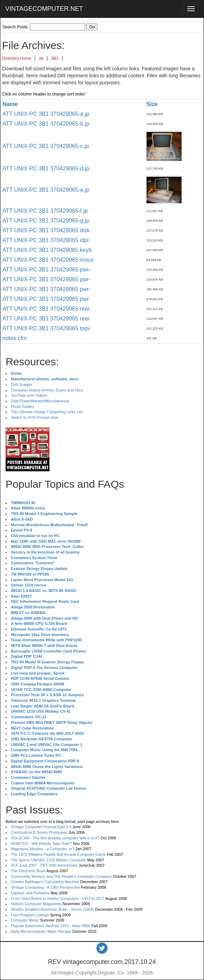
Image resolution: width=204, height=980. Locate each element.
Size (152, 104)
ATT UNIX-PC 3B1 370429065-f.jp (45, 211)
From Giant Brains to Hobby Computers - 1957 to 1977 (58, 898)
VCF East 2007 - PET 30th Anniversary (44, 865)
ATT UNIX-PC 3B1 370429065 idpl (46, 240)
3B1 (55, 58)
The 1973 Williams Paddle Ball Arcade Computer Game (58, 854)
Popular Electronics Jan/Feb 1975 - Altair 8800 (51, 926)
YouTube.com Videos (29, 395)
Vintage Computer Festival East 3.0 (41, 827)
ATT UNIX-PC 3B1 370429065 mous (48, 260)
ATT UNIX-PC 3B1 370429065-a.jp (46, 114)
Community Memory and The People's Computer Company (61, 876)
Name (10, 104)
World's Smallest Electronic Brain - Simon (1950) (52, 909)
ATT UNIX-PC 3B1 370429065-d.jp (46, 168)
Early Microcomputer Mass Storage (41, 931)
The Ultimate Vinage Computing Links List (47, 412)
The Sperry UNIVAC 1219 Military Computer (49, 860)
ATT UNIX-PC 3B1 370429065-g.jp (46, 221)
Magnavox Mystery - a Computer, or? (43, 849)
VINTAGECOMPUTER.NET (44, 9)
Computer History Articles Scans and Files (47, 390)
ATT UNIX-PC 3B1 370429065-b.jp (46, 124)
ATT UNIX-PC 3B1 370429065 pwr (46, 299)
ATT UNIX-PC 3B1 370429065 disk (46, 230)
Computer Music (25, 920)
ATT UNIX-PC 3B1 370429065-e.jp (46, 190)
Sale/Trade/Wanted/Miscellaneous (40, 401)
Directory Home (17, 58)
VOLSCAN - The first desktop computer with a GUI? (55, 838)
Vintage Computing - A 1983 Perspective (45, 887)
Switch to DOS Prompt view (35, 417)
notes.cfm (15, 338)
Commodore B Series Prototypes (39, 832)
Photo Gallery (23, 407)
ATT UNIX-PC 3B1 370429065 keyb (47, 250)
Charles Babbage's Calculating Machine (45, 882)
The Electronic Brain (28, 871)
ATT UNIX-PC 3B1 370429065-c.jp (46, 146)
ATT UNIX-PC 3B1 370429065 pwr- (47, 270)
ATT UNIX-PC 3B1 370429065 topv (46, 328)
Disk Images (22, 385)
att (41, 58)
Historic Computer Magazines (36, 904)
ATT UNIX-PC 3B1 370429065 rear (46, 309)
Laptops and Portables (30, 893)
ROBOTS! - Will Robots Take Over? (41, 844)
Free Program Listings (30, 915)
